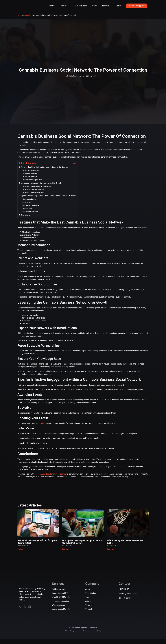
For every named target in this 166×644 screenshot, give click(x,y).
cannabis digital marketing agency (52, 477)
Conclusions (25, 218)
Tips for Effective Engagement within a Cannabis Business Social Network (48, 199)
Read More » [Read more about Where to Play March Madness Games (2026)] (111, 552)
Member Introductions (32, 173)
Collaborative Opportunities (33, 183)
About (53, 7)
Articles (94, 7)
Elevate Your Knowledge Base (34, 196)
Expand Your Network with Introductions (38, 189)
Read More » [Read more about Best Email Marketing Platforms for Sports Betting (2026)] (21, 552)
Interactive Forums (31, 180)
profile (42, 426)
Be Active (28, 205)
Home (20, 18)
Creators (106, 7)
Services (66, 7)
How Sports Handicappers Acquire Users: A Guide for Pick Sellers (82, 545)
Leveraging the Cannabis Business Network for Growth (41, 186)
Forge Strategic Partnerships (34, 193)
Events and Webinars (31, 177)
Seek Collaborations (31, 215)
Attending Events (30, 202)
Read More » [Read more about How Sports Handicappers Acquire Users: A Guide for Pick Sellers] (66, 552)
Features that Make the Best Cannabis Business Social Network (44, 170)
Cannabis (27, 18)
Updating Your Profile (32, 209)
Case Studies (81, 7)
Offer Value (28, 212)
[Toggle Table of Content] (73, 167)
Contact (120, 7)
